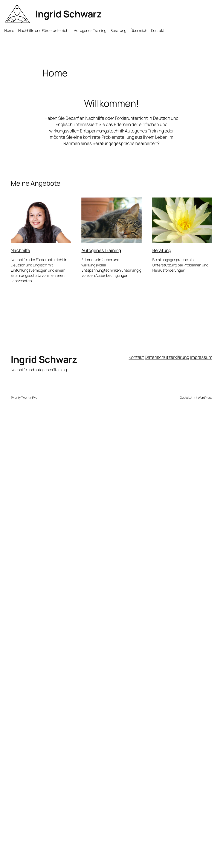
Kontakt (136, 357)
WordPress (205, 397)
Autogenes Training (101, 250)
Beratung (162, 250)
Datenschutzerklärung (167, 357)
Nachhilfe (20, 250)
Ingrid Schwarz (68, 14)
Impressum (201, 357)
